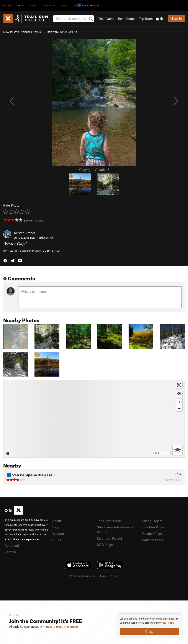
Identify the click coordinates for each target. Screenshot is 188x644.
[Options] (177, 450)
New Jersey (10, 32)
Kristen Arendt (25, 233)
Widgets (58, 534)
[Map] (94, 419)
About (57, 521)
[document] (149, 626)
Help (56, 527)
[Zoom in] (179, 402)
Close (149, 631)
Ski (64, 5)
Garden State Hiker (22, 251)
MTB (21, 5)
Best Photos (127, 19)
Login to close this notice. (61, 627)
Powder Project (153, 534)
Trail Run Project (154, 527)
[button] (5, 260)
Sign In (177, 18)
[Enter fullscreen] (179, 385)
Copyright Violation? (94, 170)
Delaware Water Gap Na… (63, 32)
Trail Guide (106, 19)
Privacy (114, 576)
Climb (7, 5)
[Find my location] (179, 394)
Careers (10, 552)
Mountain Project (110, 538)
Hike (33, 5)
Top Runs (146, 19)
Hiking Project (152, 521)
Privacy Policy (166, 623)
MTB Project (106, 545)
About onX (12, 545)
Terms (103, 576)
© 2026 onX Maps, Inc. (83, 576)
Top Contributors (109, 521)
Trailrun (49, 5)
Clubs (57, 540)
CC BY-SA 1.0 (51, 251)
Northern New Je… (32, 32)
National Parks (152, 540)
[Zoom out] (179, 408)
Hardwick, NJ (45, 238)
